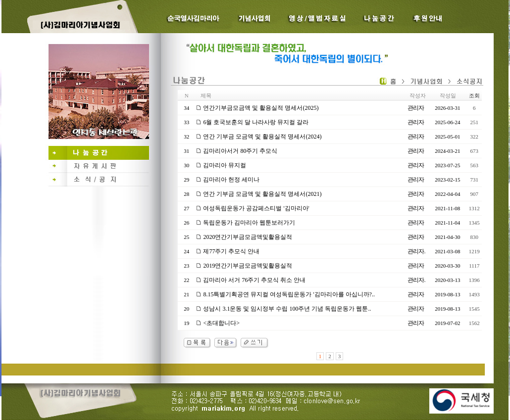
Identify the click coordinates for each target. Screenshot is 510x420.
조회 (474, 95)
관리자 (416, 108)
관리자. (416, 251)
